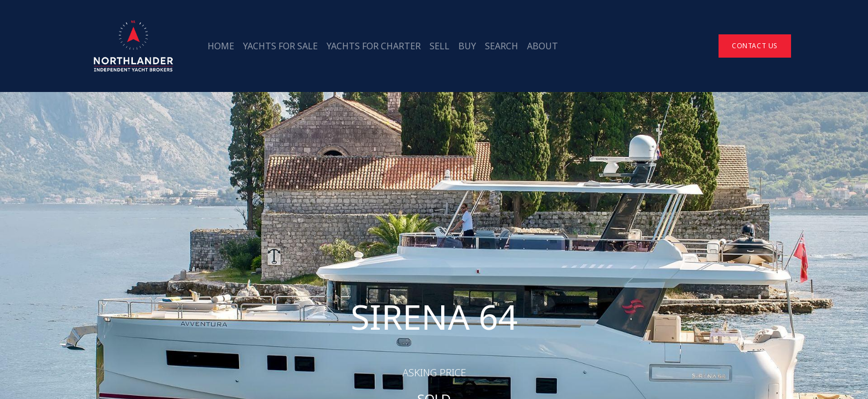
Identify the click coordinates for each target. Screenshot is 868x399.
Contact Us (755, 46)
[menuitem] (221, 46)
